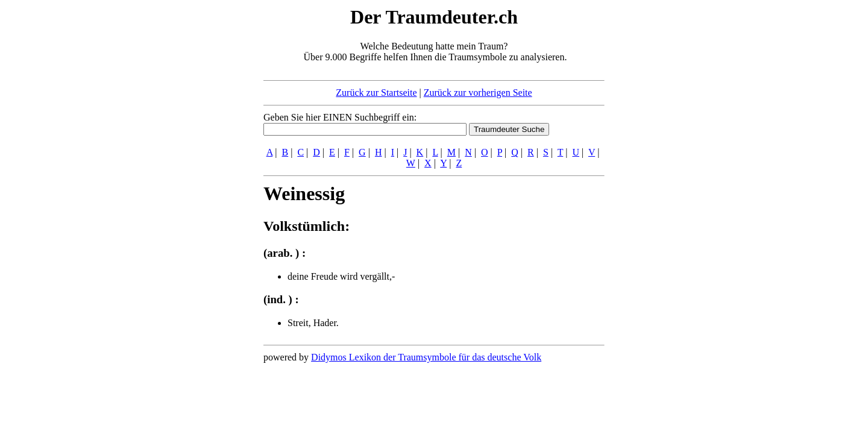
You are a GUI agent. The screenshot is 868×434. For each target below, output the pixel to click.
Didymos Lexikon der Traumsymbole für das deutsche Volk (426, 357)
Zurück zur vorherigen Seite (478, 93)
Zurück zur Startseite (376, 93)
